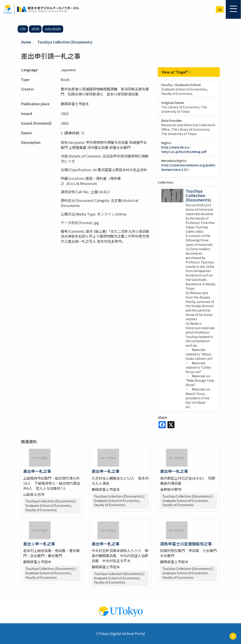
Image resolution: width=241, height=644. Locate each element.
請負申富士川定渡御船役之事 (186, 544)
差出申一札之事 (37, 471)
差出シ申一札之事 (39, 544)
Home (26, 42)
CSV (23, 29)
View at (176, 72)
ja (220, 9)
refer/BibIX (53, 29)
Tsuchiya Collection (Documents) (65, 42)
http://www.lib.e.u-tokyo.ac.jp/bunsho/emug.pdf (184, 149)
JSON (35, 29)
